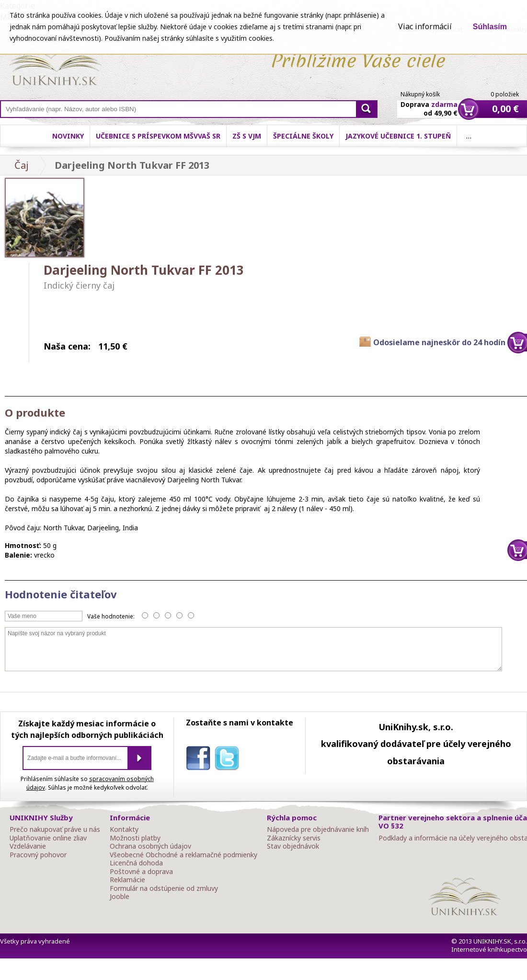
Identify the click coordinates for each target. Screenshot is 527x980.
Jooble (120, 897)
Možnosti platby (135, 838)
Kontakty (124, 829)
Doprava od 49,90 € (429, 103)
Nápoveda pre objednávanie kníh (318, 829)
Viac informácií (425, 26)
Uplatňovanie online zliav (48, 838)
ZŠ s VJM (247, 136)
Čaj (22, 165)
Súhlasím (490, 27)
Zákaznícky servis (294, 838)
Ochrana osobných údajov (150, 846)
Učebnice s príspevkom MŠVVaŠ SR (158, 136)
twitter (229, 760)
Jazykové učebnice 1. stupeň (398, 136)
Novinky (68, 136)
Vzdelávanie (28, 846)
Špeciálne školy (303, 136)
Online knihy (55, 66)
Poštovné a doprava (141, 872)
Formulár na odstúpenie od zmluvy (164, 888)
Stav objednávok (293, 846)
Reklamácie (127, 880)
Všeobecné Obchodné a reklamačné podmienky (183, 855)
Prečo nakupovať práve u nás (55, 829)
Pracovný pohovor (38, 855)
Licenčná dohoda (136, 863)
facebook (200, 760)
